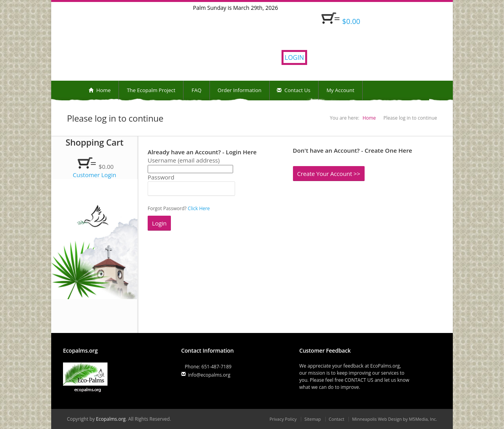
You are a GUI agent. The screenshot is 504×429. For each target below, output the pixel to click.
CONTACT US (359, 380)
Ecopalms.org (111, 419)
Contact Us (294, 90)
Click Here (199, 208)
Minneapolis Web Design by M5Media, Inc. (395, 419)
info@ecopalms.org (209, 375)
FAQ (196, 90)
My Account (340, 90)
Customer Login (95, 175)
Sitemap (313, 419)
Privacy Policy (283, 419)
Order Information (240, 90)
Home (100, 90)
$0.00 (351, 21)
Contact (337, 419)
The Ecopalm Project (151, 90)
